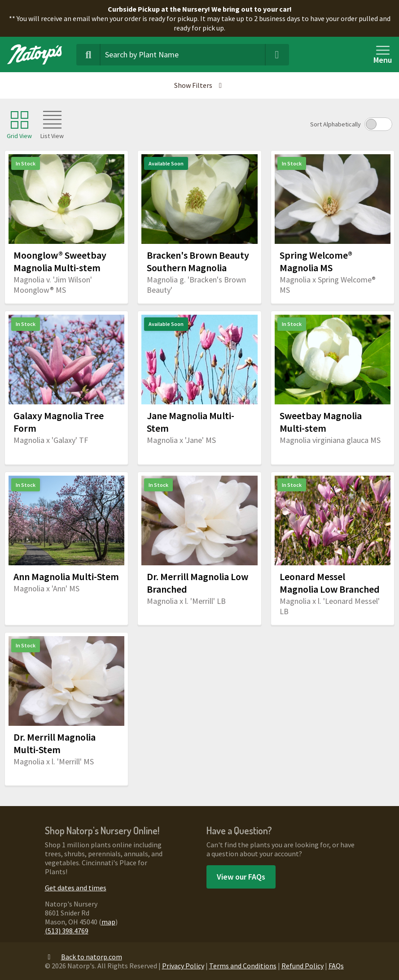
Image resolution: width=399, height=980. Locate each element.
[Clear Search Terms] (277, 55)
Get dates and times (76, 888)
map (108, 922)
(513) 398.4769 (67, 931)
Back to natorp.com (83, 957)
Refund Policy (303, 966)
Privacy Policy (183, 966)
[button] (199, 86)
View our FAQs (241, 877)
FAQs (336, 966)
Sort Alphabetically (335, 124)
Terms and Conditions (243, 966)
